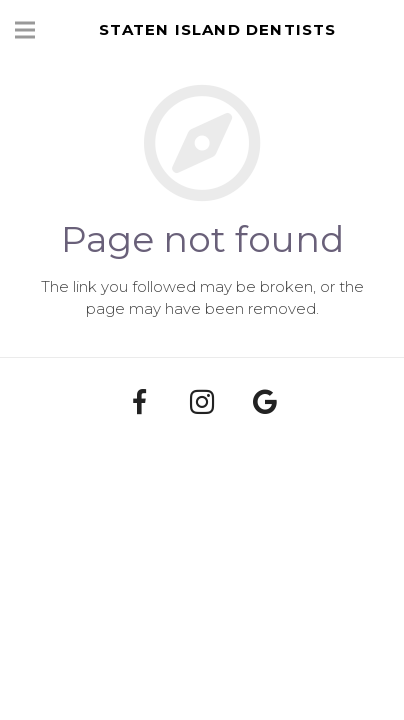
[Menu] (25, 30)
